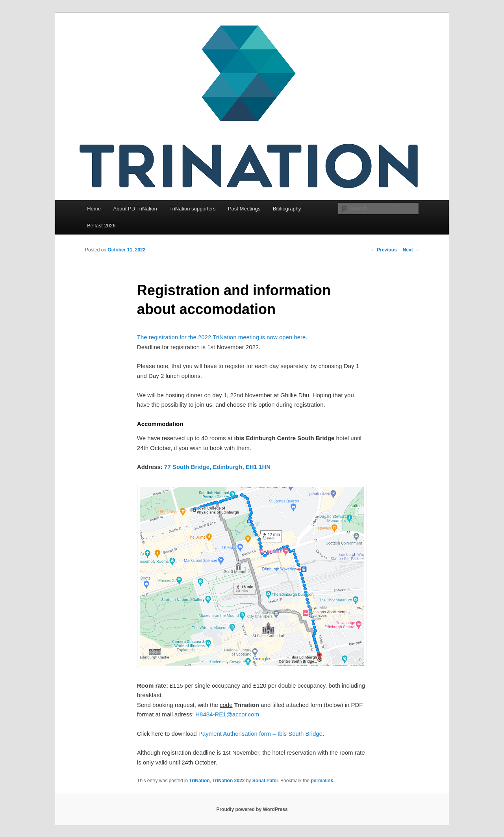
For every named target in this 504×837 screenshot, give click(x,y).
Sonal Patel (265, 781)
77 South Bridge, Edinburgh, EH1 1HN (217, 467)
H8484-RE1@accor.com (227, 714)
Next (411, 250)
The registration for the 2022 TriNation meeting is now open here (221, 337)
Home (94, 209)
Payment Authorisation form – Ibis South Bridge (260, 734)
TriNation (200, 781)
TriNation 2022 (228, 781)
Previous (384, 250)
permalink (322, 781)
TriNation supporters (192, 209)
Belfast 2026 (101, 226)
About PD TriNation (135, 209)
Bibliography (287, 209)
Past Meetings (244, 209)
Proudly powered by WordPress (252, 809)
